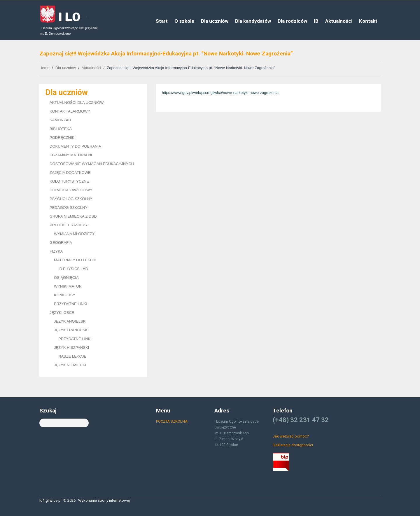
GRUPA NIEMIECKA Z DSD (73, 216)
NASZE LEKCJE (72, 356)
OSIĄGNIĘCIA (66, 278)
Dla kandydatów (253, 21)
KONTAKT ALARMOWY (70, 111)
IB (316, 21)
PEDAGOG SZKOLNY (69, 208)
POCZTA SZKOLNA (172, 421)
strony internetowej (114, 500)
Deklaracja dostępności (293, 445)
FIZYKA (56, 251)
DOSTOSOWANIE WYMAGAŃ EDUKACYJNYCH (92, 164)
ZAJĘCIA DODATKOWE (70, 173)
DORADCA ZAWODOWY (71, 190)
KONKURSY (65, 295)
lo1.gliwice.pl (50, 500)
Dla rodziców (292, 21)
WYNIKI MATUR (68, 286)
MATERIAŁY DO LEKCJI (75, 260)
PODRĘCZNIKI (63, 138)
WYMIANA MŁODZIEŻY (74, 234)
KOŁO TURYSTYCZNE (69, 181)
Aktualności (339, 21)
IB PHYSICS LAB (73, 269)
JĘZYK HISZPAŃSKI (71, 348)
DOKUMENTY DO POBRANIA (75, 146)
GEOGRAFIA (61, 243)
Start (162, 21)
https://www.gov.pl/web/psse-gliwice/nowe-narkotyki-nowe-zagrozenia (220, 93)
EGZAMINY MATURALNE (71, 155)
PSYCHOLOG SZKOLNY (71, 199)
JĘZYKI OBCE (62, 313)
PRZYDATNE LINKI (71, 304)
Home (44, 68)
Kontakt (368, 21)
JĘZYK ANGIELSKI (70, 321)
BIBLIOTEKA (61, 129)
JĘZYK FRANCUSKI (71, 330)
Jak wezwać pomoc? (291, 436)
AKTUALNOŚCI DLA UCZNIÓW (77, 103)
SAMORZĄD (60, 120)
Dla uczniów (215, 21)
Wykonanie (87, 500)
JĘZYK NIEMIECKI (70, 365)
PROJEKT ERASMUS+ (69, 225)
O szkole (184, 21)
